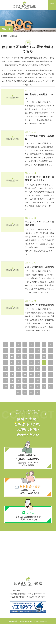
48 (48, 383)
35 (8, 376)
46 (35, 383)
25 (35, 364)
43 (15, 383)
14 (8, 357)
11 (35, 351)
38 (28, 376)
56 (8, 395)
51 (21, 389)
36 (15, 376)
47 (42, 383)
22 (15, 364)
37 (21, 376)
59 (28, 395)
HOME (4, 36)
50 (15, 389)
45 (28, 383)
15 (15, 357)
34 (48, 370)
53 (35, 389)
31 (28, 370)
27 (48, 364)
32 (35, 370)
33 (42, 370)
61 (42, 395)
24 (28, 364)
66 (35, 402)
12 (42, 351)
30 (21, 370)
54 (42, 389)
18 (35, 357)
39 (35, 376)
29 (15, 370)
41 (48, 376)
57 (15, 395)
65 (28, 402)
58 (21, 395)
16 (21, 357)
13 (48, 351)
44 (21, 383)
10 (28, 351)
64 (21, 402)
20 (48, 357)
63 (15, 402)
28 (8, 370)
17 (28, 357)
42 (8, 383)
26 (42, 364)
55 (48, 389)
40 (42, 376)
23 (21, 364)
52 (28, 389)
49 (8, 389)
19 (42, 357)
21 (8, 364)
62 (48, 395)
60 (35, 395)
